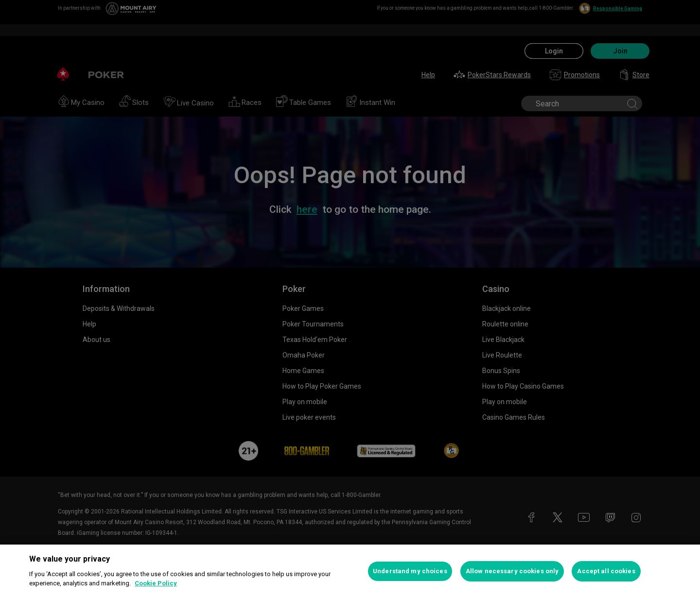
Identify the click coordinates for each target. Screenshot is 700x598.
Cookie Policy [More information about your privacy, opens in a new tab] (156, 583)
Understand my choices (410, 571)
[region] (350, 571)
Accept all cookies (606, 571)
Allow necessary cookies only (512, 571)
